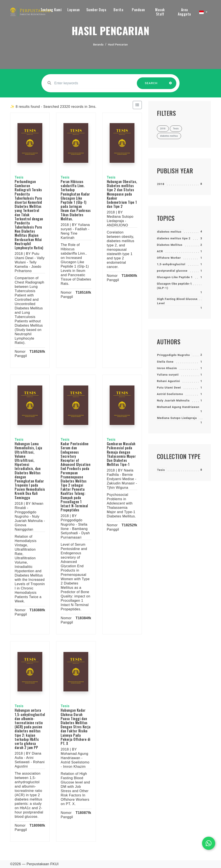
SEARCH (151, 85)
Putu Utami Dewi (169, 388)
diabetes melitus (169, 232)
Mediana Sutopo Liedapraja (177, 418)
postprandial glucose (172, 271)
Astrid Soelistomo (170, 394)
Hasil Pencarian (118, 45)
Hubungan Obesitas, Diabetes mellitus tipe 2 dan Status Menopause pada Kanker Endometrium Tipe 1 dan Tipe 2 (122, 194)
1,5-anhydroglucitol (171, 264)
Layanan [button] (74, 10)
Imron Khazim (167, 368)
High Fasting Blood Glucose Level (177, 301)
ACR (160, 251)
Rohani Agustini (168, 381)
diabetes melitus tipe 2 (174, 238)
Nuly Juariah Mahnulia (173, 400)
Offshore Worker (169, 258)
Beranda (98, 45)
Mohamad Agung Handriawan (178, 407)
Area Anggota (184, 12)
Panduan (138, 10)
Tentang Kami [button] (51, 10)
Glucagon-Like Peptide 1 (175, 277)
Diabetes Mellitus (170, 245)
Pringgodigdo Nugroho (174, 355)
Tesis (161, 470)
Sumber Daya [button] (96, 10)
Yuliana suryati (168, 375)
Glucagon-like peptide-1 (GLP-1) (174, 286)
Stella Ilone (165, 362)
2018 (161, 184)
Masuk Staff (160, 12)
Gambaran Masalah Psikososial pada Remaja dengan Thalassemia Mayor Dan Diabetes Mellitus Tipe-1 (121, 454)
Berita (118, 10)
